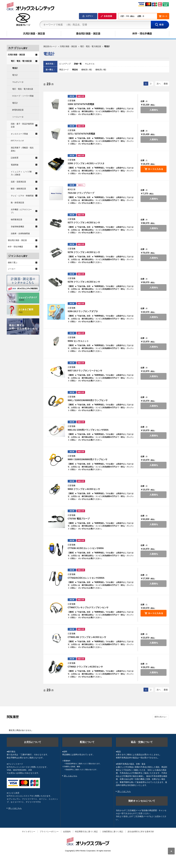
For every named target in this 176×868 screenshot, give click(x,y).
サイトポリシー (29, 832)
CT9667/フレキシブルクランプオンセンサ (88, 607)
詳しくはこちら (15, 808)
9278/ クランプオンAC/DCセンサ (84, 252)
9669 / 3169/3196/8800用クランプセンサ (88, 459)
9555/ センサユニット (78, 341)
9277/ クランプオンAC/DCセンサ (84, 223)
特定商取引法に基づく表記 (86, 832)
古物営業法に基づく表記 (113, 832)
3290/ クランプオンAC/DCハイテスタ (86, 163)
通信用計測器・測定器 (88, 34)
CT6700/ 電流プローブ (79, 519)
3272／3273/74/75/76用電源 (81, 134)
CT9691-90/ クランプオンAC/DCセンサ (87, 637)
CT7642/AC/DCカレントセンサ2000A (86, 578)
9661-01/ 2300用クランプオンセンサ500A (88, 430)
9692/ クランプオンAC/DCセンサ (84, 489)
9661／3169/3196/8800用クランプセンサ (88, 400)
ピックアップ (65, 64)
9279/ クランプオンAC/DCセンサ (84, 282)
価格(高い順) (101, 70)
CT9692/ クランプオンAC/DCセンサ (85, 667)
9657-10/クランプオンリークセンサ (85, 371)
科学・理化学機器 (142, 34)
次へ (159, 84)
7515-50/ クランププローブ (81, 193)
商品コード (64, 70)
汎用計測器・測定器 (34, 34)
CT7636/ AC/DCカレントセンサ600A (86, 548)
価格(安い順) (87, 70)
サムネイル (90, 64)
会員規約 (67, 832)
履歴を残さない (161, 717)
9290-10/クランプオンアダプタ (83, 311)
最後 (166, 84)
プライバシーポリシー (49, 832)
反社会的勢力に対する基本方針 (141, 832)
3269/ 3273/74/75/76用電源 (81, 104)
